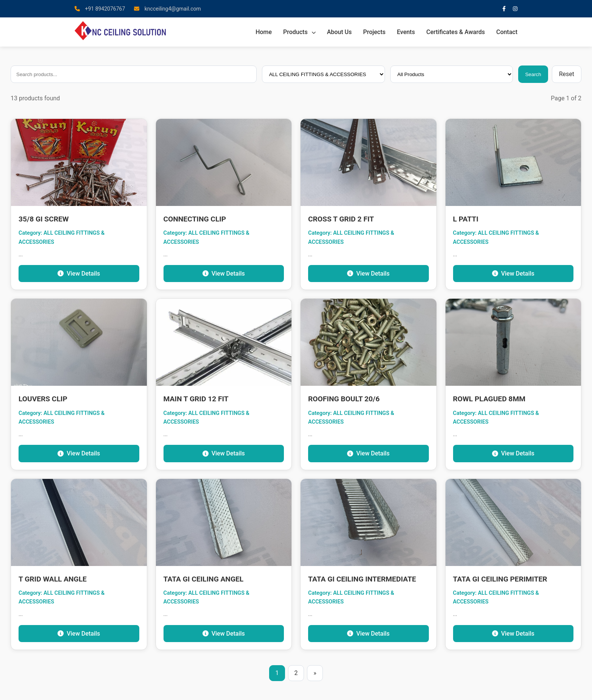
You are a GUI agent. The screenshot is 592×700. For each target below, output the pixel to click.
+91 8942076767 (100, 9)
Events (406, 32)
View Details (79, 274)
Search (533, 74)
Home (264, 32)
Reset (567, 74)
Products (299, 32)
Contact (507, 32)
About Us (340, 32)
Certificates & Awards (456, 32)
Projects (374, 32)
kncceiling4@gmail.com (167, 9)
